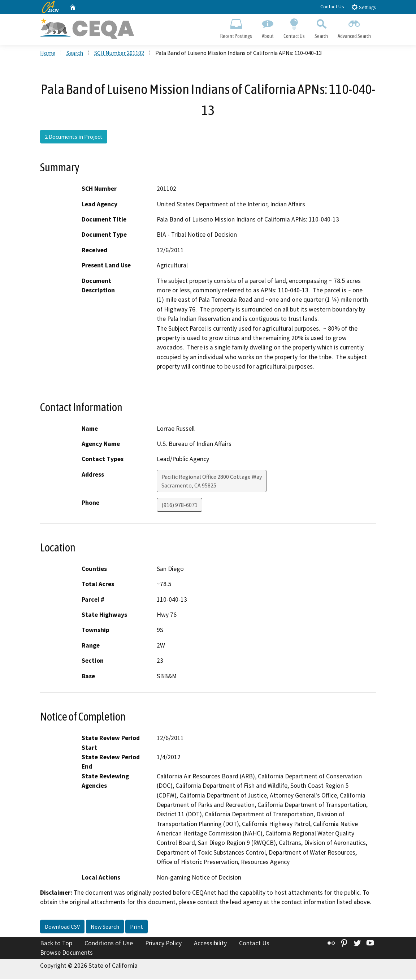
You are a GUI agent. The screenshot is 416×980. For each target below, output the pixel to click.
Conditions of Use (109, 944)
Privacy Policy (163, 944)
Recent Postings (236, 27)
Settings (363, 7)
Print (136, 927)
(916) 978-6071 (179, 506)
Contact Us (332, 7)
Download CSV (62, 927)
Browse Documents (66, 953)
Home (48, 54)
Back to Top (56, 944)
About (268, 27)
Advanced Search (354, 27)
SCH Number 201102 (119, 54)
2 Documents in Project (74, 137)
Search (321, 27)
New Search (105, 927)
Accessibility (210, 944)
